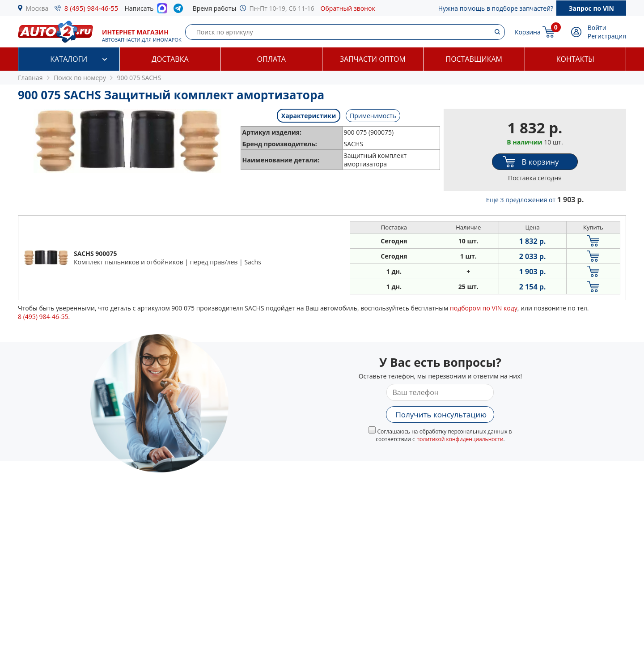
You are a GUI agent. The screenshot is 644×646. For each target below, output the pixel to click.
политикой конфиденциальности (460, 439)
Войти (597, 28)
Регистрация (607, 36)
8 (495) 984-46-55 (91, 8)
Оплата (271, 59)
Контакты (575, 59)
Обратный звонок (348, 8)
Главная (30, 78)
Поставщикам (474, 59)
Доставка (170, 59)
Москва (37, 8)
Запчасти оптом (373, 59)
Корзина (528, 32)
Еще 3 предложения (535, 200)
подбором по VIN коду (484, 308)
